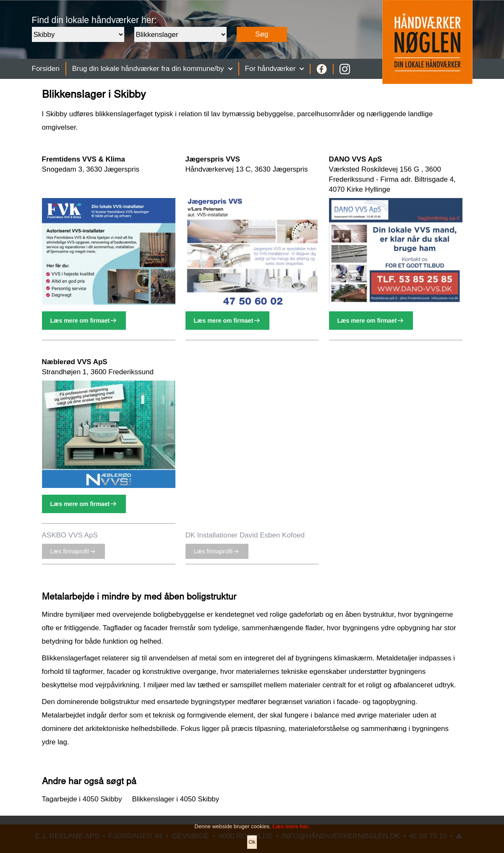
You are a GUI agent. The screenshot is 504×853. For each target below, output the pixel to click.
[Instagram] (345, 69)
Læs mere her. (291, 835)
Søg (262, 34)
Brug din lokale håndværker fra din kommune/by (152, 69)
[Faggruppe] (180, 34)
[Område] (78, 34)
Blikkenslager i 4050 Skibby (175, 799)
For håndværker (275, 69)
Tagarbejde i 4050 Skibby (82, 799)
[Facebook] (322, 69)
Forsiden (46, 69)
